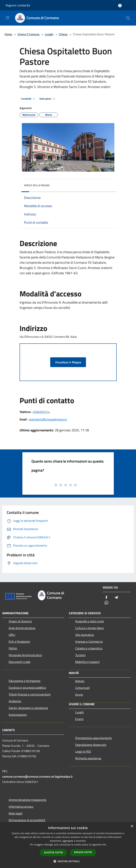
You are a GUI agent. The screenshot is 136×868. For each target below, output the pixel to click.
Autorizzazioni (18, 715)
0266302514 (41, 412)
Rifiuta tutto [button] (83, 852)
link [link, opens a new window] (104, 845)
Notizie (80, 681)
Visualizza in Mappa (68, 362)
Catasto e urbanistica (89, 648)
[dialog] (68, 845)
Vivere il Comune (29, 34)
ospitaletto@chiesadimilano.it (48, 419)
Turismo (80, 655)
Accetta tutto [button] (53, 852)
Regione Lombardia (18, 5)
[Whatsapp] (106, 603)
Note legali (16, 813)
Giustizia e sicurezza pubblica (27, 688)
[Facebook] (106, 598)
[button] (68, 861)
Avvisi (79, 695)
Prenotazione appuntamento (93, 738)
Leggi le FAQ (83, 751)
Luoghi (49, 34)
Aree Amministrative (22, 628)
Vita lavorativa (85, 635)
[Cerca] (128, 18)
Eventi (79, 719)
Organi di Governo (20, 621)
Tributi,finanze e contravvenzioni (30, 694)
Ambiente (15, 701)
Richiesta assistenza (88, 758)
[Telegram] (116, 598)
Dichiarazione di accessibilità (27, 820)
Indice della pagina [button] (37, 185)
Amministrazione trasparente (27, 800)
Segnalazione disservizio (91, 745)
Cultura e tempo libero (90, 628)
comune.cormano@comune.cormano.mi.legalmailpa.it (37, 776)
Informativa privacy (21, 807)
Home (8, 34)
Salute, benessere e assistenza (28, 708)
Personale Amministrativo (25, 655)
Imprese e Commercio (89, 642)
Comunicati (82, 688)
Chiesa (63, 34)
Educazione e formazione (25, 681)
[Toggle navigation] (8, 18)
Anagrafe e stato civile (90, 621)
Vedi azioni (48, 99)
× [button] (132, 826)
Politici (13, 648)
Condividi (29, 99)
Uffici (12, 635)
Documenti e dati (20, 662)
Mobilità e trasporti (87, 662)
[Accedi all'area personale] (120, 6)
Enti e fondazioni (19, 642)
